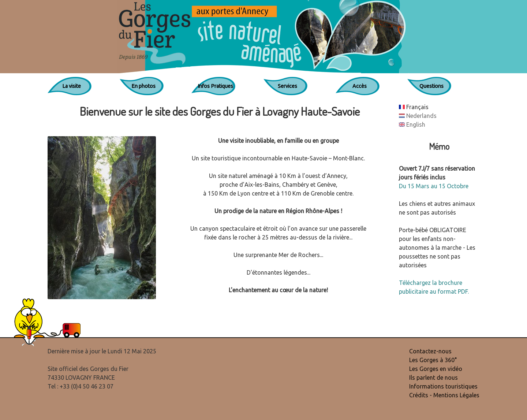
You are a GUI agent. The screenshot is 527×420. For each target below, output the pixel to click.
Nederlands (418, 116)
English (412, 124)
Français (414, 107)
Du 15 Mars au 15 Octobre (434, 186)
